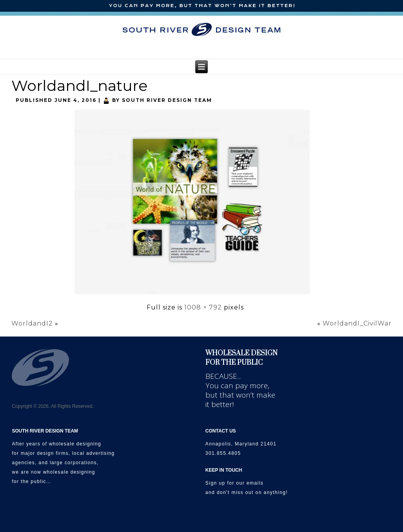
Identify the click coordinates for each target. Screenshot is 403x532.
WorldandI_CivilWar (357, 323)
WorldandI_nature (80, 86)
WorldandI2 (32, 323)
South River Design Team (167, 100)
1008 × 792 (203, 307)
